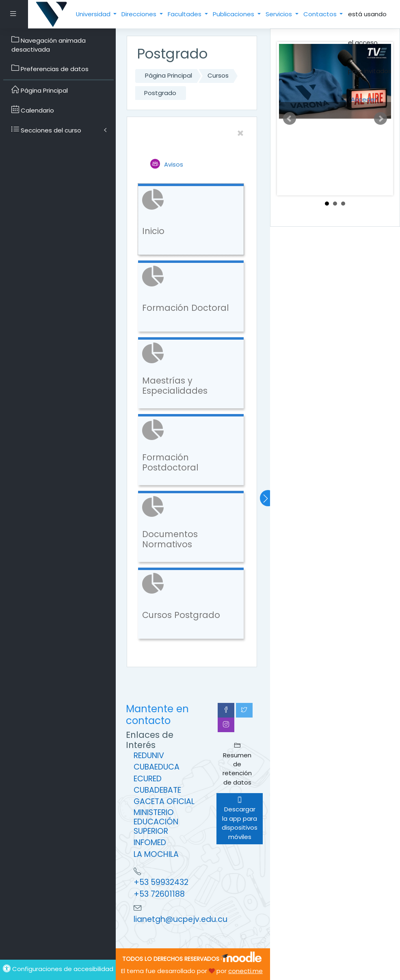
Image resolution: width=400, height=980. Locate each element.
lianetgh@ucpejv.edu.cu (181, 919)
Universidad (94, 14)
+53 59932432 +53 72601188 (161, 888)
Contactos (321, 14)
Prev (290, 119)
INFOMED (150, 842)
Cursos (218, 75)
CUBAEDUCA (157, 767)
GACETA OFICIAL (164, 801)
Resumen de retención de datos (237, 764)
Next (381, 119)
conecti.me (245, 971)
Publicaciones (234, 14)
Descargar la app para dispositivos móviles (240, 819)
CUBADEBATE (157, 790)
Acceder (364, 99)
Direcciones (140, 14)
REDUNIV (149, 756)
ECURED (148, 779)
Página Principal (169, 75)
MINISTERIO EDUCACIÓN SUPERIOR (156, 822)
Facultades (185, 14)
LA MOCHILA (156, 854)
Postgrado (160, 93)
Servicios (280, 14)
